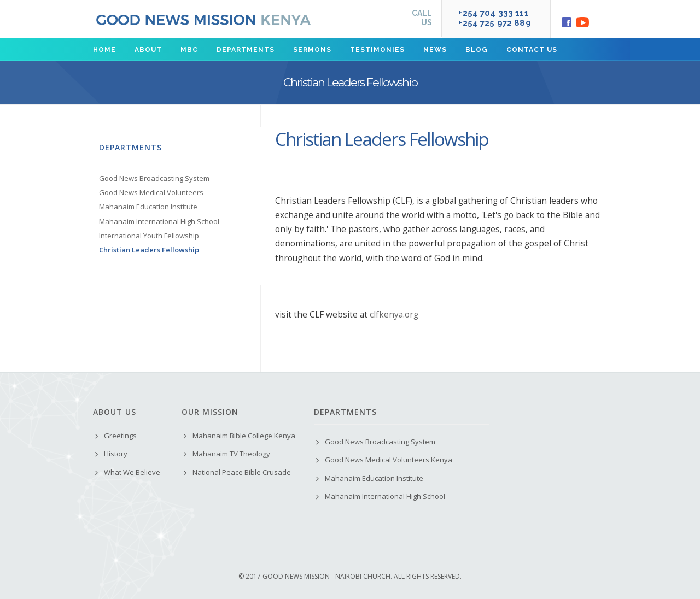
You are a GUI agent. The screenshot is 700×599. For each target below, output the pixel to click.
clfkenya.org (394, 315)
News (435, 50)
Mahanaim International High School (159, 221)
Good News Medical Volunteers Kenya (389, 460)
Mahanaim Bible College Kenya (244, 436)
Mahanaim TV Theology (231, 454)
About (148, 50)
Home (104, 50)
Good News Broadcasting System (154, 178)
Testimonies (377, 50)
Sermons (312, 50)
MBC (189, 50)
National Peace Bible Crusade (242, 472)
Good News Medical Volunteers (151, 192)
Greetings (120, 436)
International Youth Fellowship (149, 236)
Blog (477, 50)
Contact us (532, 50)
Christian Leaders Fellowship (149, 250)
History (116, 454)
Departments (246, 50)
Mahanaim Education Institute (148, 207)
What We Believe (132, 472)
